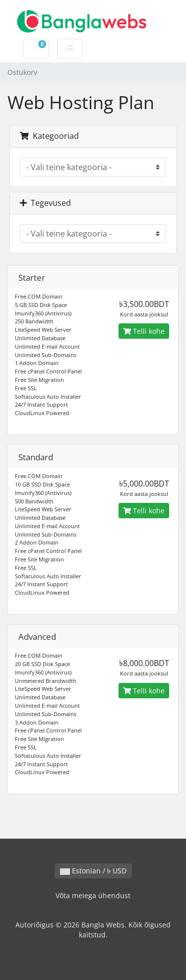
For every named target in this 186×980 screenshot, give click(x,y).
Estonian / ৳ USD (93, 871)
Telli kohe (144, 331)
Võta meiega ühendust (93, 895)
